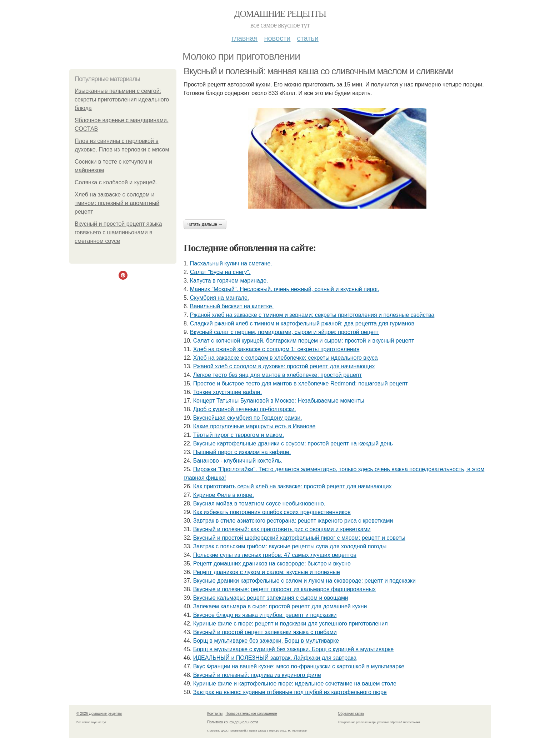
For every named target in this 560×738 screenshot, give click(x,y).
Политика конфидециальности (232, 722)
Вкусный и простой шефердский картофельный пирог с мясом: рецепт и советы (299, 538)
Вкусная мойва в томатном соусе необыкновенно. (259, 503)
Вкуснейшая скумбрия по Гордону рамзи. (248, 418)
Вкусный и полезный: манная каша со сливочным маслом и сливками (318, 71)
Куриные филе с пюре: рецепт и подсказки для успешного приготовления (291, 624)
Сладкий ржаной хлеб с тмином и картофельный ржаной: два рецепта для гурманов (302, 323)
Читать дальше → (205, 224)
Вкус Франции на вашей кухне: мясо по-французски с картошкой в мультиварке (299, 666)
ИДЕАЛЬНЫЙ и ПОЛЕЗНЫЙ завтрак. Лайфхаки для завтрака (275, 658)
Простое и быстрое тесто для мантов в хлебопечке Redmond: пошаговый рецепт (301, 383)
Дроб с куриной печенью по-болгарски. (245, 409)
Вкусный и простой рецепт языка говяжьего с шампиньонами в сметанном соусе (118, 232)
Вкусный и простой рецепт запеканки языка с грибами (265, 632)
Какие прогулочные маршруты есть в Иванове (254, 426)
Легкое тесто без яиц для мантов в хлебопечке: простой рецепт (277, 375)
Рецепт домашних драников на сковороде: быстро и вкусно (272, 564)
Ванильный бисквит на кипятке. (232, 306)
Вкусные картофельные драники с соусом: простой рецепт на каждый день (293, 443)
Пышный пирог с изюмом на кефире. (242, 452)
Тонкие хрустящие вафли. (227, 392)
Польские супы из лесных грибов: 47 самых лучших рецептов (275, 555)
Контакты (215, 714)
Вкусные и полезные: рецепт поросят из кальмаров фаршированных (284, 589)
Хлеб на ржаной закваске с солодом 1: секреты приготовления (276, 349)
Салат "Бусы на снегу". (220, 272)
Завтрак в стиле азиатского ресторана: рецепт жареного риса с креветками (293, 521)
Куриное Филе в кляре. (224, 495)
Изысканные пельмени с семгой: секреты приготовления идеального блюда (122, 99)
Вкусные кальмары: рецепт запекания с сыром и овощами (271, 598)
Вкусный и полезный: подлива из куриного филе (257, 675)
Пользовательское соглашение (251, 714)
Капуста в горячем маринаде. (229, 281)
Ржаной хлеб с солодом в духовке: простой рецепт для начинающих (284, 366)
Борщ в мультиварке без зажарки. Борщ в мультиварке (266, 641)
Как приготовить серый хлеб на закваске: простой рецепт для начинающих (292, 486)
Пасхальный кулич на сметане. (231, 263)
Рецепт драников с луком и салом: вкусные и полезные (267, 572)
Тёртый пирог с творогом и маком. (239, 435)
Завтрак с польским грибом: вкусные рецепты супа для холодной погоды (290, 546)
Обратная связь (351, 714)
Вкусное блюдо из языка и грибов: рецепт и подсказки (265, 615)
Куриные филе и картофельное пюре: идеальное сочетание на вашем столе (295, 684)
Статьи (307, 38)
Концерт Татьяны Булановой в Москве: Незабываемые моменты (279, 401)
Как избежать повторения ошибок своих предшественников (272, 512)
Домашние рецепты (280, 14)
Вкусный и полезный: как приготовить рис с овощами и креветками (282, 529)
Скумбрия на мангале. (219, 298)
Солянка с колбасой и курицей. (116, 182)
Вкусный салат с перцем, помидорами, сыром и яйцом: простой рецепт (285, 332)
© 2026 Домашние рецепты (99, 714)
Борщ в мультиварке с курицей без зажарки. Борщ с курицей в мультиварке (294, 649)
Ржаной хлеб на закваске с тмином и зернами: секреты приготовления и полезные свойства (312, 315)
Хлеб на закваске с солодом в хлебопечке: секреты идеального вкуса (286, 358)
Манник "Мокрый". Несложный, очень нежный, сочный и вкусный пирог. (285, 289)
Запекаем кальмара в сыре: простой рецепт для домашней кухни (280, 606)
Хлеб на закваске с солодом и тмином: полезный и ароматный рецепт (117, 203)
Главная (244, 38)
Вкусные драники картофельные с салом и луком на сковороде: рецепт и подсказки (304, 581)
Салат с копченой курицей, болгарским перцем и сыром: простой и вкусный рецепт (304, 341)
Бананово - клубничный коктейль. (238, 461)
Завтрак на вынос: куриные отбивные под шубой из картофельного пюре (290, 692)
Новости (277, 38)
